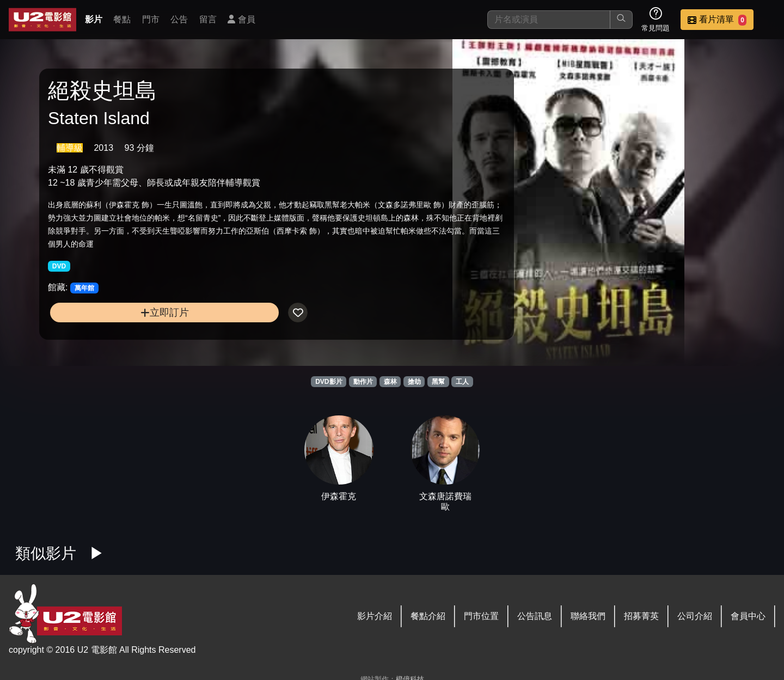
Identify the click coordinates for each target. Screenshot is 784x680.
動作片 (363, 382)
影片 (94, 19)
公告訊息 (535, 616)
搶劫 (414, 382)
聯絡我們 (588, 616)
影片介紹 (375, 616)
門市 (151, 19)
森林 (390, 382)
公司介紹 (695, 616)
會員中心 (748, 616)
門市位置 (481, 616)
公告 (179, 19)
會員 (241, 19)
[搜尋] (549, 20)
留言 (208, 19)
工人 (462, 382)
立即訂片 (134, 332)
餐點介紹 (428, 616)
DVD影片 (329, 382)
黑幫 (438, 382)
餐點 (122, 19)
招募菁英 (641, 616)
